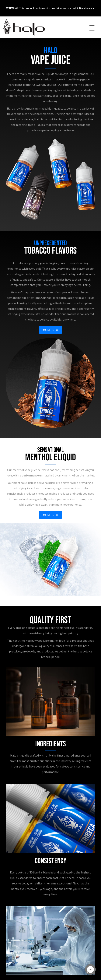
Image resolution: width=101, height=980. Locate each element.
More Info (50, 330)
